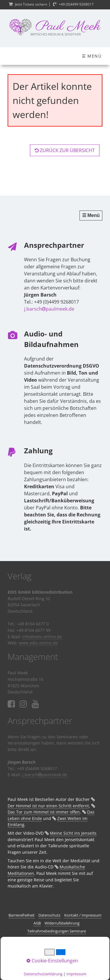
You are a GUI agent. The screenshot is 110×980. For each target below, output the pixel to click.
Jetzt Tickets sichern (31, 4)
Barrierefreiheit (22, 915)
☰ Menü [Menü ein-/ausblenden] (92, 56)
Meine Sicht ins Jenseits (73, 833)
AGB (37, 923)
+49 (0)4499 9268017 (76, 4)
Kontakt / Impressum (83, 915)
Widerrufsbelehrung (62, 923)
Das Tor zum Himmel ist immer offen (44, 812)
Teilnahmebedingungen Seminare (57, 931)
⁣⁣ (35, 704)
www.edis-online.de (38, 643)
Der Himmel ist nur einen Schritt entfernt (48, 806)
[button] (65, 150)
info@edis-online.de (42, 637)
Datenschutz (49, 915)
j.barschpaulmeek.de (49, 309)
